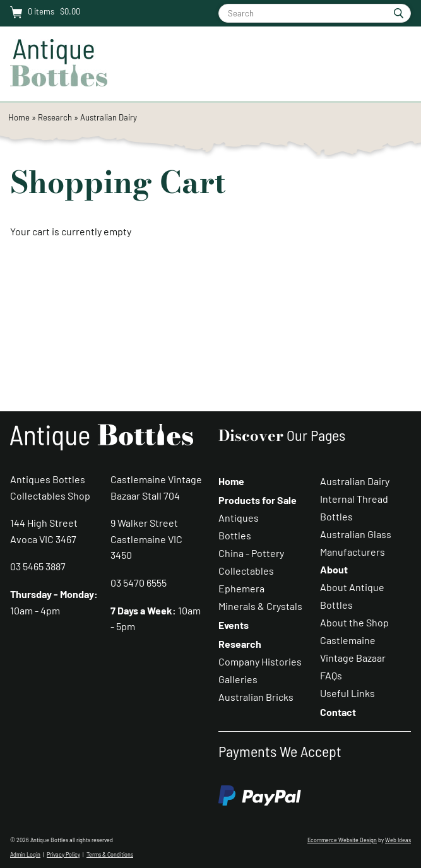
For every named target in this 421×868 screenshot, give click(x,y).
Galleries (238, 679)
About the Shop (354, 622)
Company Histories (260, 661)
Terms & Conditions (110, 854)
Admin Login (25, 854)
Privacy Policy (63, 854)
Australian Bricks (256, 697)
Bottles (235, 535)
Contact (338, 712)
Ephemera (241, 588)
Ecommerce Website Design (342, 840)
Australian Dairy (109, 117)
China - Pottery (251, 553)
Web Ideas (398, 840)
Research (55, 117)
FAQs (331, 675)
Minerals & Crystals (260, 606)
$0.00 (69, 11)
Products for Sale (258, 500)
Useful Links (347, 693)
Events (234, 625)
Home (19, 117)
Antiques (239, 518)
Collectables (246, 571)
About (334, 569)
